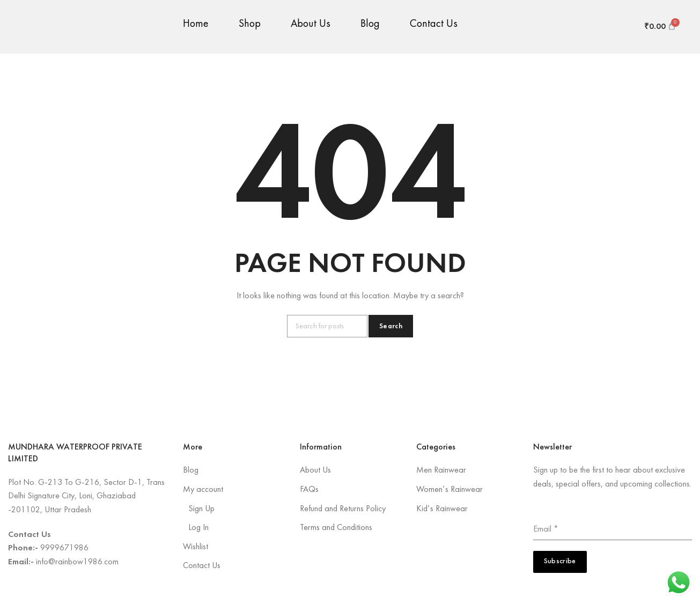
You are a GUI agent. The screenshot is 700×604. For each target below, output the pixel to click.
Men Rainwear (441, 470)
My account (203, 490)
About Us (311, 30)
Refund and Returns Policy (343, 509)
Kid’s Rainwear (442, 509)
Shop (250, 30)
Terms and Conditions (336, 528)
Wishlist (196, 547)
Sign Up (201, 509)
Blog (370, 30)
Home (196, 30)
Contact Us (434, 30)
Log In (198, 528)
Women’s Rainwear (450, 490)
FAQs (309, 490)
